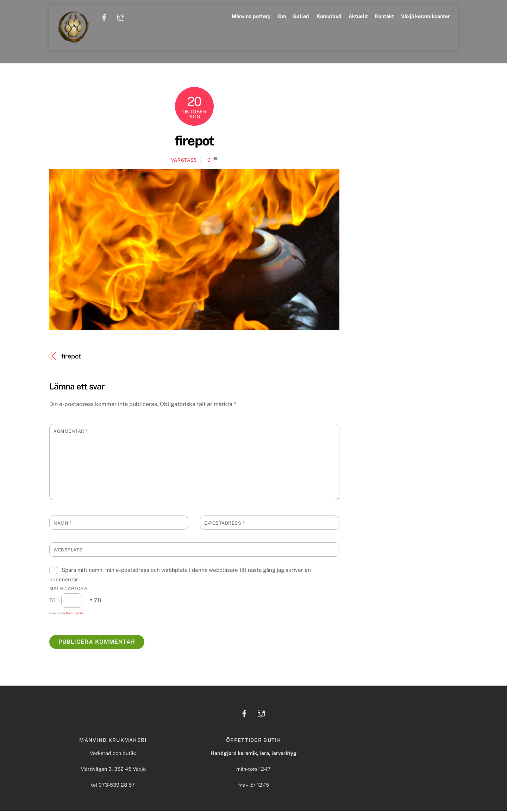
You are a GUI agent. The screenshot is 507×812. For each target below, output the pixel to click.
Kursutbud (329, 16)
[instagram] (121, 17)
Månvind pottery (251, 16)
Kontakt (384, 16)
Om (282, 16)
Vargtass (184, 161)
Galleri (301, 16)
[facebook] (105, 17)
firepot (194, 142)
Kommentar (71, 433)
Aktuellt (358, 16)
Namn (62, 524)
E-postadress (224, 524)
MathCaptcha (75, 614)
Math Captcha (68, 590)
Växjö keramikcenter (425, 16)
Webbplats (68, 551)
